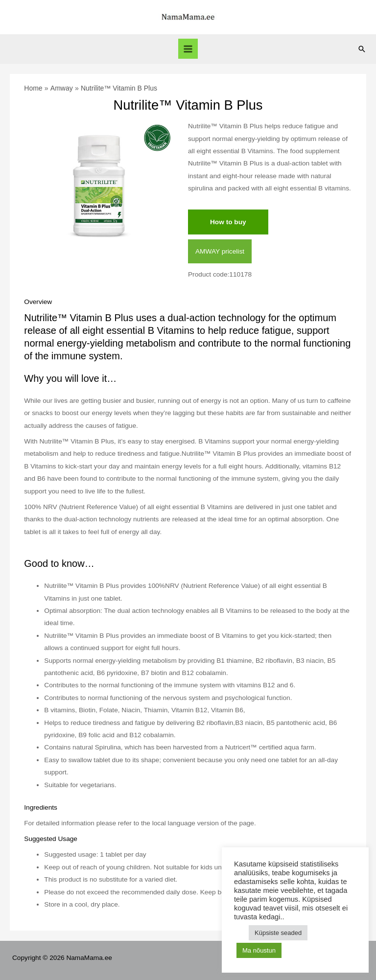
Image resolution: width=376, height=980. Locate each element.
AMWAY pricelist (220, 251)
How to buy (228, 222)
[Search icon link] (362, 49)
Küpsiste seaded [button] (278, 933)
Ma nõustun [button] (259, 950)
